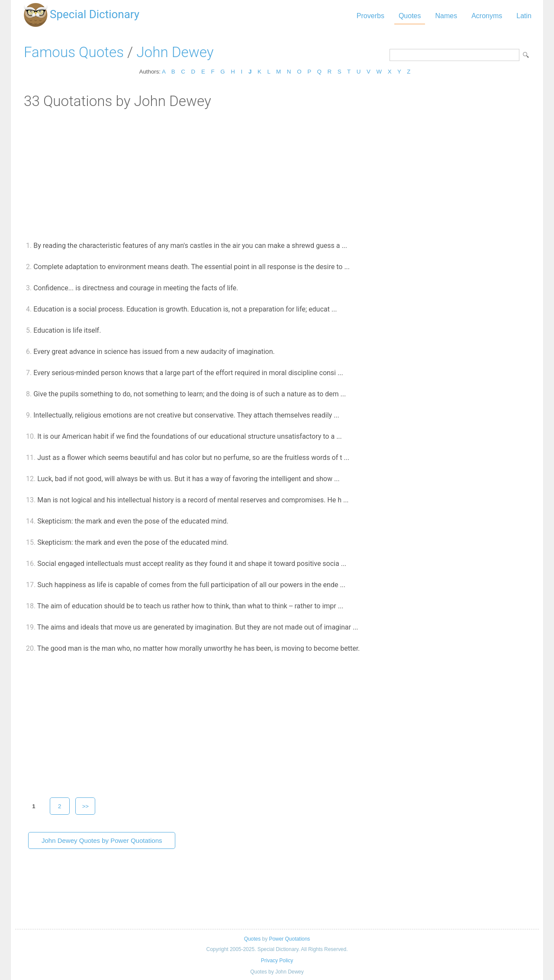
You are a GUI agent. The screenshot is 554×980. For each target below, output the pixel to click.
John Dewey (175, 52)
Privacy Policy (277, 961)
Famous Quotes (74, 52)
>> (86, 806)
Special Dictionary (95, 14)
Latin (524, 16)
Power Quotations (289, 939)
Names (446, 16)
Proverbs (370, 16)
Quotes (410, 16)
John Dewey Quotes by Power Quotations (102, 840)
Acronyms (487, 16)
